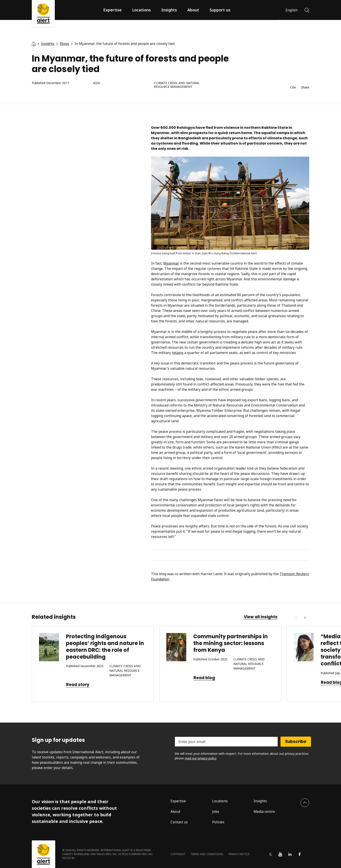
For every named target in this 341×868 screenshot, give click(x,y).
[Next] (305, 618)
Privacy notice (239, 854)
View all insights (261, 617)
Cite (293, 88)
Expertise (112, 10)
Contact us (179, 822)
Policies (218, 822)
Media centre (264, 811)
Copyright (178, 854)
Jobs (216, 811)
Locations (141, 10)
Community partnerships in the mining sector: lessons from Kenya (231, 643)
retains (178, 353)
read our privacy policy (201, 758)
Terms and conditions (207, 854)
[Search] (307, 10)
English (292, 10)
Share (305, 88)
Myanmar (171, 263)
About (193, 10)
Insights (169, 10)
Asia (97, 83)
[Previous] (296, 618)
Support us (220, 10)
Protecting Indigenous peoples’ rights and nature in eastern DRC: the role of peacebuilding (105, 647)
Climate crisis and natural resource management (177, 85)
